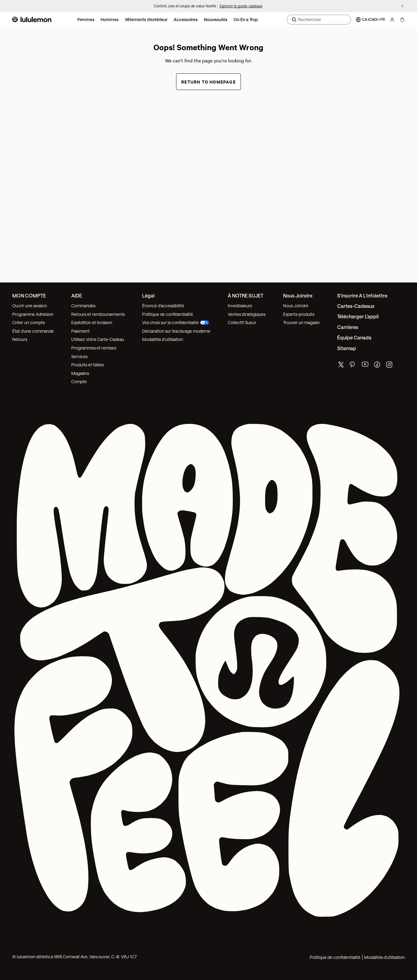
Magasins (80, 373)
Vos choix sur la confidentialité (176, 322)
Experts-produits (299, 314)
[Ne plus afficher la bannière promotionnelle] (402, 6)
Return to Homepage (208, 82)
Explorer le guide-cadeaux (241, 6)
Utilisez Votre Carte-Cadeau (98, 339)
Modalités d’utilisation (163, 339)
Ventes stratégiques (247, 314)
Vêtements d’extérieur (146, 19)
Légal (148, 295)
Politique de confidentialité (168, 314)
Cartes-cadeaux (356, 306)
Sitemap (347, 348)
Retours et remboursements (98, 314)
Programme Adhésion (33, 314)
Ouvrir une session (30, 306)
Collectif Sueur (242, 322)
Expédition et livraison (92, 322)
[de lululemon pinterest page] (353, 366)
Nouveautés (216, 19)
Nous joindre (298, 295)
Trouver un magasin (301, 322)
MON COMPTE (29, 295)
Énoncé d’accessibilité (163, 306)
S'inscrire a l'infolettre (362, 295)
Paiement (80, 331)
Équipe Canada (354, 337)
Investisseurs (240, 306)
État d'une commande (33, 331)
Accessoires (186, 19)
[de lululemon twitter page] (341, 365)
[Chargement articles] (402, 20)
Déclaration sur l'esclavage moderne (176, 331)
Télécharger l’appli (358, 316)
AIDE (77, 295)
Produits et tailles (87, 365)
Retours (20, 339)
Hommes (110, 19)
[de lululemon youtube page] (365, 366)
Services (79, 356)
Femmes (86, 19)
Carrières (348, 327)
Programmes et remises (94, 348)
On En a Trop (246, 19)
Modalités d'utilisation (384, 957)
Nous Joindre (296, 306)
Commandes (83, 306)
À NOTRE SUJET (245, 295)
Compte (79, 382)
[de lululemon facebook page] (378, 366)
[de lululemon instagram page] (390, 366)
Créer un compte (29, 322)
